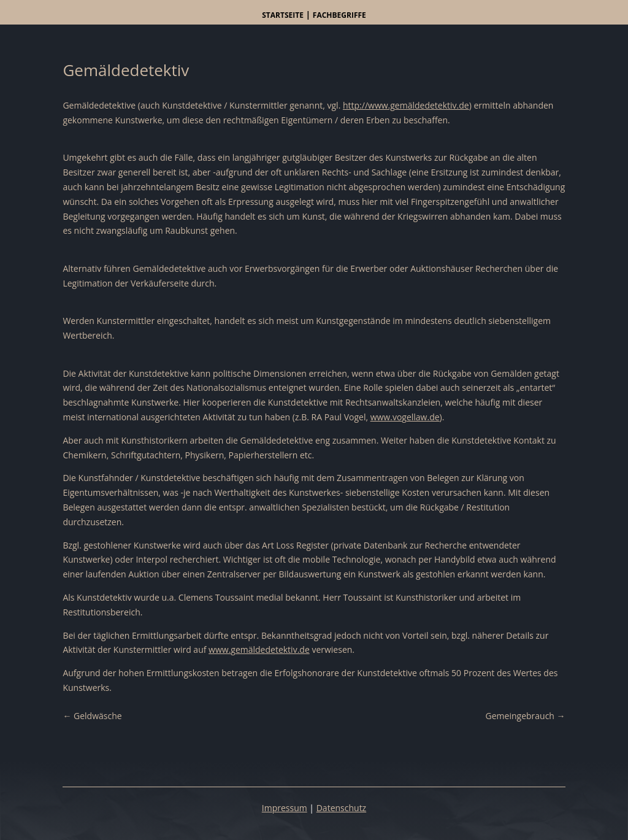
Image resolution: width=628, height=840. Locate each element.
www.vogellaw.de (405, 417)
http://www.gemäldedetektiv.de (406, 105)
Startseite (283, 15)
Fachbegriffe (339, 15)
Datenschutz (341, 808)
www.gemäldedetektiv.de (259, 649)
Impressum (285, 808)
